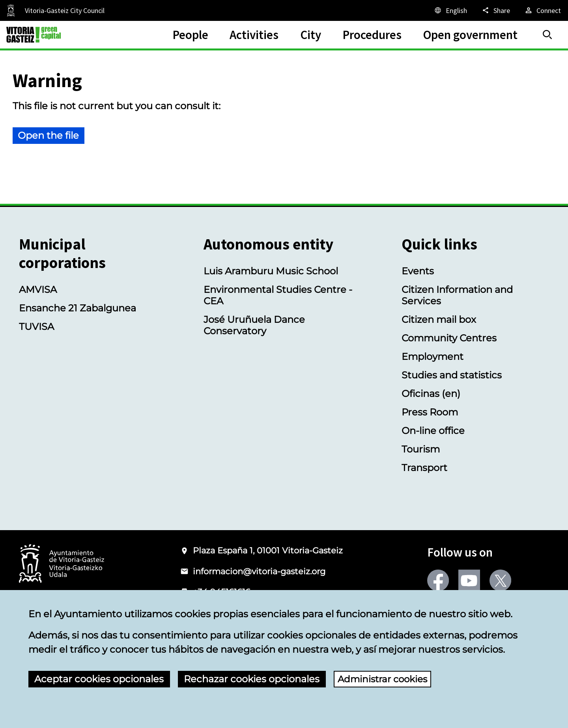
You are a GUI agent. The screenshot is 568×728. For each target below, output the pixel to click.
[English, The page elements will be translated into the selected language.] (450, 10)
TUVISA (36, 327)
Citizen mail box (439, 319)
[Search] (547, 35)
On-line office (433, 431)
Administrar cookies (385, 679)
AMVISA (38, 290)
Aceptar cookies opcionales (99, 679)
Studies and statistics (452, 375)
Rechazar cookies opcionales (252, 679)
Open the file (48, 135)
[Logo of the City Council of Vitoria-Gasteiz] (62, 564)
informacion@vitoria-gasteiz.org (259, 571)
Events (418, 271)
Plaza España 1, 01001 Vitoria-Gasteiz (268, 550)
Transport (424, 468)
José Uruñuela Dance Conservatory (254, 325)
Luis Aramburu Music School (271, 271)
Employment (433, 357)
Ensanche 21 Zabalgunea (78, 308)
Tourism (421, 449)
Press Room (430, 412)
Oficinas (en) (431, 394)
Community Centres (449, 338)
